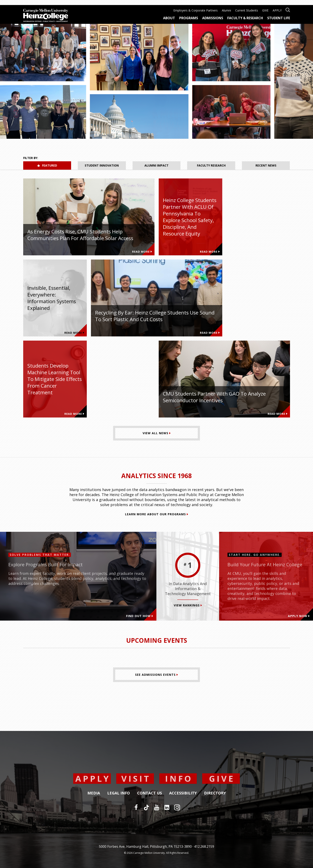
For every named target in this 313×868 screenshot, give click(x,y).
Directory (215, 793)
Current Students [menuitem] (247, 10)
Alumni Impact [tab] (156, 165)
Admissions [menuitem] (213, 18)
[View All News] (156, 433)
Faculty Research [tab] (211, 165)
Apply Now (299, 616)
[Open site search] (288, 10)
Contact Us (149, 793)
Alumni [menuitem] (226, 10)
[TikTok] (146, 807)
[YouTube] (157, 807)
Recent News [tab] (266, 165)
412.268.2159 (204, 846)
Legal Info (119, 793)
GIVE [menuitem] (265, 10)
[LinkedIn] (167, 807)
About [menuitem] (169, 18)
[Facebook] (136, 807)
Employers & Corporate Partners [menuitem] (195, 10)
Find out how (140, 616)
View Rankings (188, 605)
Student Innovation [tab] (102, 165)
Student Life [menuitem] (279, 18)
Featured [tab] (47, 165)
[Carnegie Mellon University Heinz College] (46, 16)
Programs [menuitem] (189, 18)
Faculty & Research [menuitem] (245, 18)
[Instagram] (177, 807)
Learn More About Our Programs (157, 514)
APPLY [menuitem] (277, 10)
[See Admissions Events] (156, 675)
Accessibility (183, 793)
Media (94, 793)
